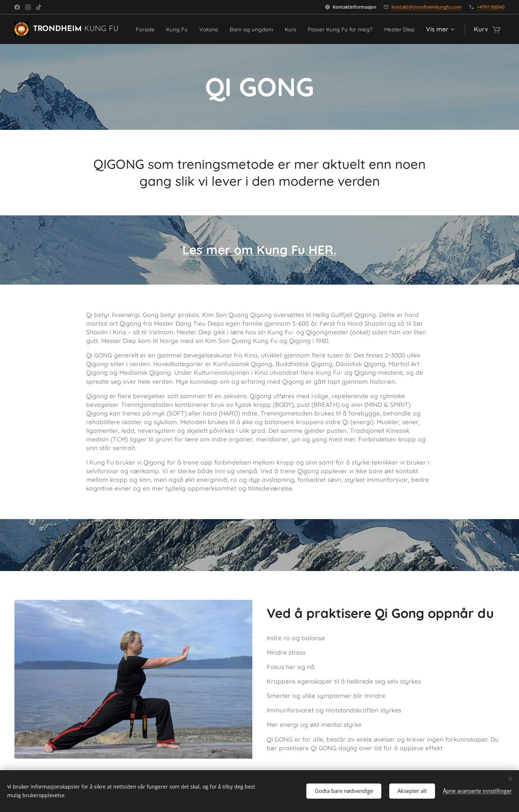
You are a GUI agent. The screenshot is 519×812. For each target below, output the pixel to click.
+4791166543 (491, 7)
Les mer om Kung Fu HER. (259, 250)
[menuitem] (163, 29)
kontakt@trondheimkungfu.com (427, 7)
